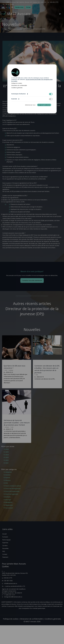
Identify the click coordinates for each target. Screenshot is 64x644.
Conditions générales (17, 88)
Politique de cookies (17, 83)
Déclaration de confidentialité (19, 85)
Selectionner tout (30, 105)
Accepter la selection (44, 105)
